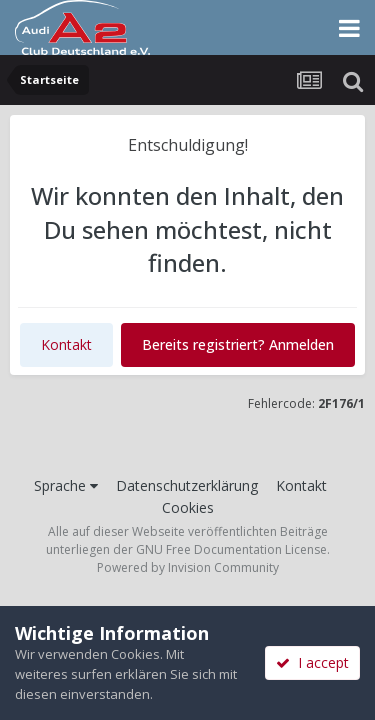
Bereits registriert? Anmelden (238, 344)
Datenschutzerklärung (187, 485)
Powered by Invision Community (188, 567)
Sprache (66, 485)
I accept (312, 662)
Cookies (188, 507)
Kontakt (66, 344)
